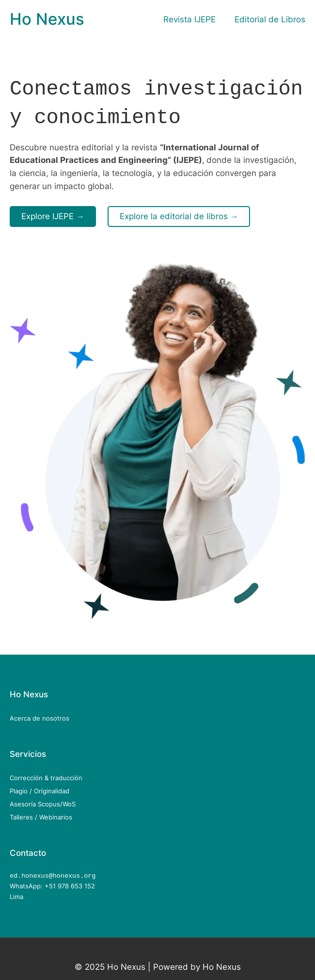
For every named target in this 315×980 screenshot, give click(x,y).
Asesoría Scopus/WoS (43, 801)
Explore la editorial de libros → (179, 213)
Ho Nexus (47, 19)
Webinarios (56, 814)
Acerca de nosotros (39, 715)
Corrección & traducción (46, 775)
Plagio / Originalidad (39, 788)
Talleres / (24, 814)
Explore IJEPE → (53, 213)
